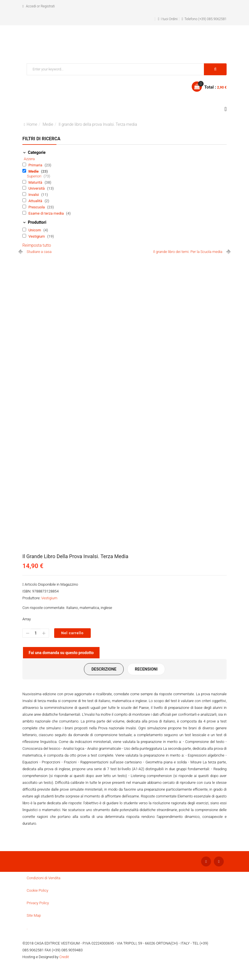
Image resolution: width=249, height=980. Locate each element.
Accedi (31, 6)
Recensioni (146, 669)
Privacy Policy (38, 903)
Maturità (36, 182)
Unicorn (35, 230)
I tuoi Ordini (169, 19)
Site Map (34, 915)
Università (37, 188)
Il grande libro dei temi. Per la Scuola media (188, 252)
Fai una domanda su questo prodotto (61, 653)
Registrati (48, 6)
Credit (64, 957)
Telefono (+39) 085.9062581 (205, 19)
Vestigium (37, 236)
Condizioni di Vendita (44, 878)
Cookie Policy (37, 890)
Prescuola (37, 207)
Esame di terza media (47, 213)
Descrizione (104, 669)
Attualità (36, 201)
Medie (48, 124)
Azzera (29, 159)
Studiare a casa (39, 252)
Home (32, 124)
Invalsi (34, 195)
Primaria (36, 165)
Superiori (35, 176)
